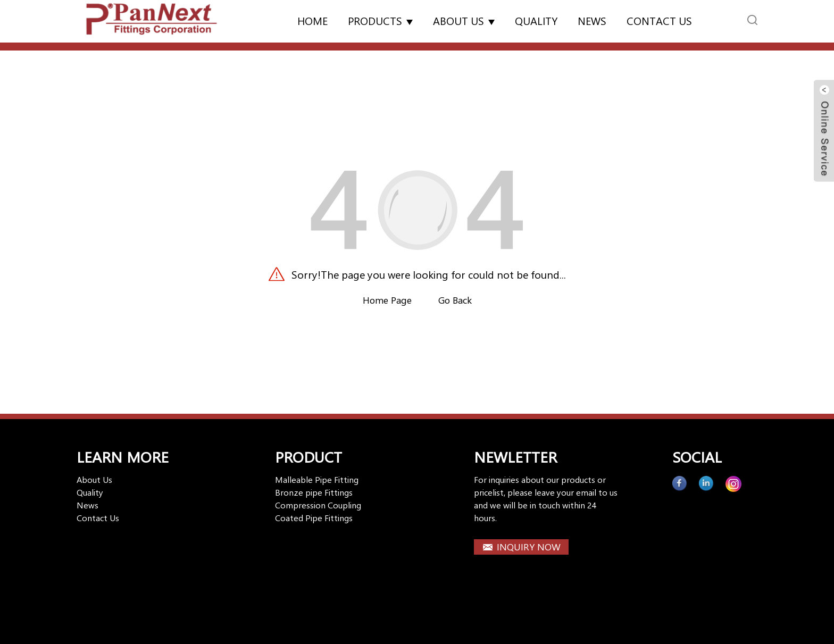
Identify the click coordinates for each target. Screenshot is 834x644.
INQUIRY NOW (529, 547)
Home (312, 20)
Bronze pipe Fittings (314, 492)
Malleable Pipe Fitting (317, 479)
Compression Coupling (318, 505)
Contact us (659, 20)
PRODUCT (308, 457)
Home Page (387, 300)
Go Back (455, 300)
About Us (464, 20)
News (592, 20)
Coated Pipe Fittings (314, 518)
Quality (536, 20)
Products (380, 20)
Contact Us (98, 518)
